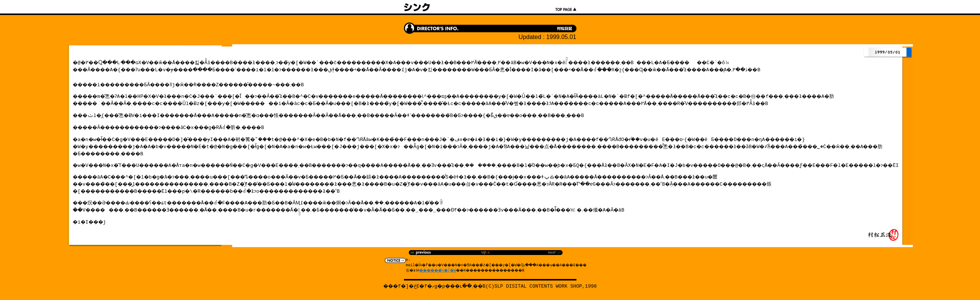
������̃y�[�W (429, 271)
